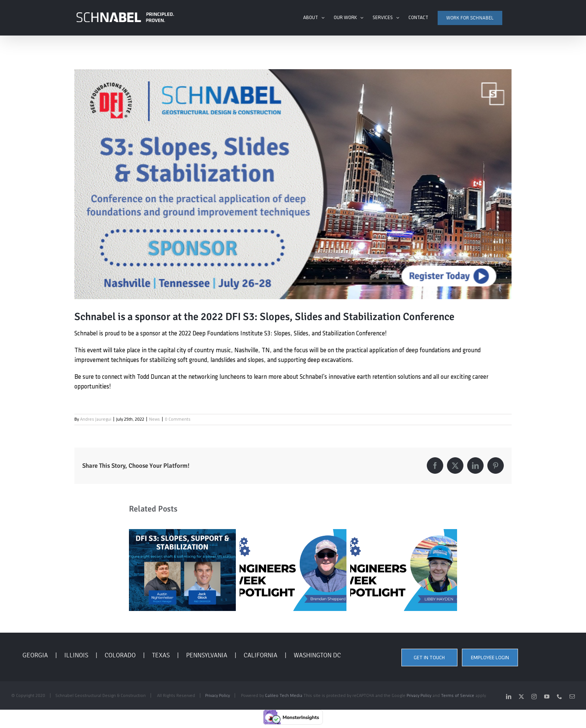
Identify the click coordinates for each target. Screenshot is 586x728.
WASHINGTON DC (317, 655)
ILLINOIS (76, 655)
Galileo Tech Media (284, 695)
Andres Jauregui (96, 419)
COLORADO (120, 655)
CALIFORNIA (260, 655)
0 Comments (178, 419)
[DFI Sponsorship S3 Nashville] (293, 184)
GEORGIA (35, 655)
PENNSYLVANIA (207, 655)
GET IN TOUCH (429, 658)
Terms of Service (458, 695)
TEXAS (161, 655)
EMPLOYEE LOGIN (490, 658)
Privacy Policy (218, 695)
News (155, 419)
